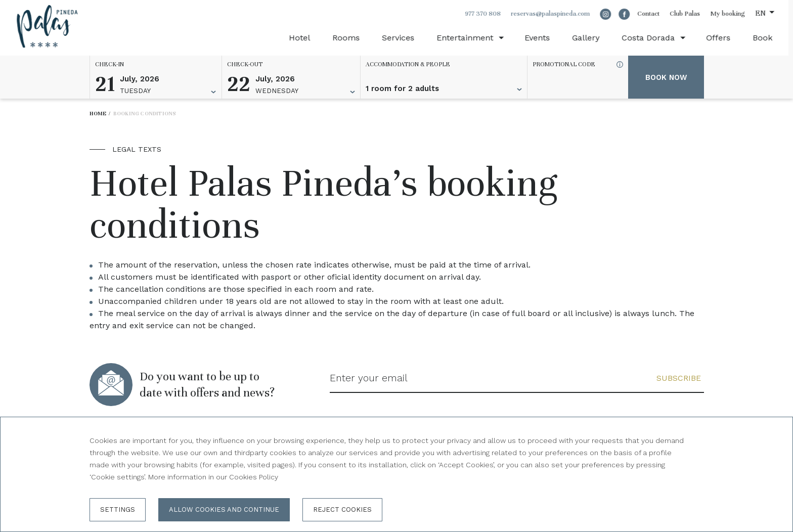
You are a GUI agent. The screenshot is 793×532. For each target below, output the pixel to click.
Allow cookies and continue (224, 509)
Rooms (350, 38)
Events (541, 38)
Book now (666, 77)
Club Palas (689, 14)
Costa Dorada (652, 38)
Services (402, 38)
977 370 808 (487, 14)
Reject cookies (342, 509)
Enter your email (369, 378)
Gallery (590, 38)
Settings (118, 509)
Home (98, 114)
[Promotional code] (573, 88)
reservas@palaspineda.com (554, 14)
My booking (732, 14)
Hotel (303, 38)
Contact (652, 14)
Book (766, 38)
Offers (722, 38)
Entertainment (469, 38)
